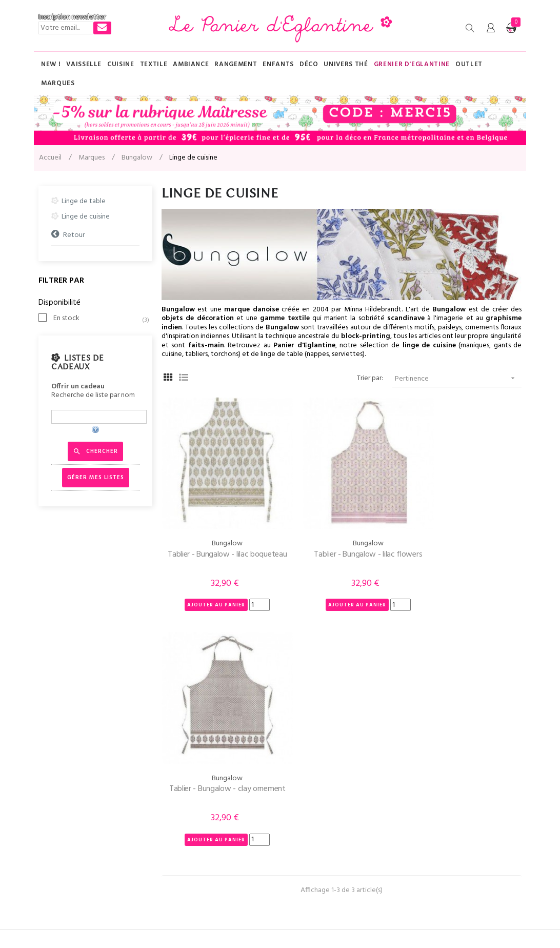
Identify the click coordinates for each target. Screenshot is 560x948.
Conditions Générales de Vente (210, 853)
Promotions (303, 873)
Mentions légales (174, 922)
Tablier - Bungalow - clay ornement (465, 543)
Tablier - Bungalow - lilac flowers (342, 537)
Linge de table (84, 201)
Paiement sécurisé (189, 832)
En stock (97, 319)
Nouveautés (303, 853)
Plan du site (302, 812)
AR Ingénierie (262, 922)
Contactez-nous (64, 812)
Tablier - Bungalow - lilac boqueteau (218, 543)
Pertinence (458, 378)
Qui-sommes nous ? (191, 791)
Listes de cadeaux (77, 363)
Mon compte (59, 832)
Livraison (175, 812)
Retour (74, 235)
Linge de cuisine (86, 217)
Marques (298, 791)
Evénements (304, 832)
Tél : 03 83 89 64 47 (68, 791)
